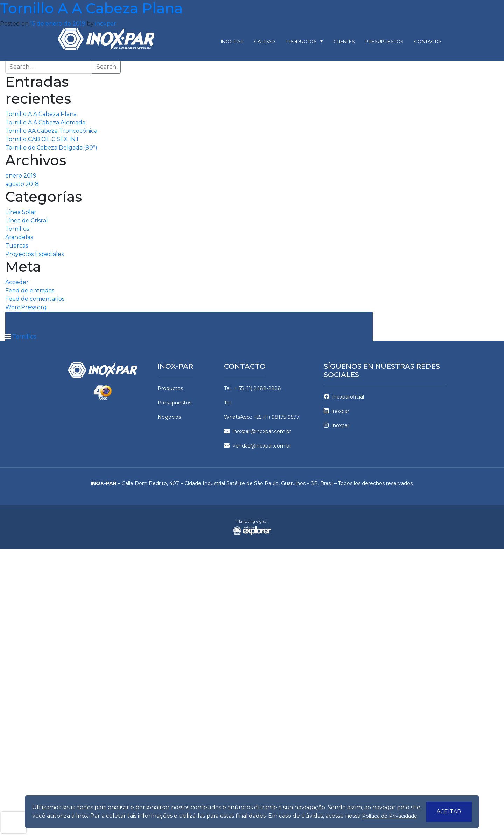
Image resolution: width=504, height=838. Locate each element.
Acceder (17, 282)
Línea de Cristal (27, 220)
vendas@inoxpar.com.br (258, 446)
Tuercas (17, 246)
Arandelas (19, 237)
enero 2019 (21, 176)
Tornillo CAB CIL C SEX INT (42, 139)
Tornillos (17, 229)
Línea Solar (21, 212)
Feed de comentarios (35, 299)
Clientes (344, 41)
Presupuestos (384, 41)
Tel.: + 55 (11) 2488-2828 (253, 388)
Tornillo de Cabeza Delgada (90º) (51, 148)
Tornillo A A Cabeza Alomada (45, 122)
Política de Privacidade (390, 816)
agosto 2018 (22, 184)
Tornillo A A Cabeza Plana (41, 114)
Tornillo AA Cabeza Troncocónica (51, 131)
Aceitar (449, 812)
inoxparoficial (344, 397)
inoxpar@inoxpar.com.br (258, 431)
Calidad (265, 41)
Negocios (169, 417)
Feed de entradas (30, 290)
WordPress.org (26, 307)
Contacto (428, 41)
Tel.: (228, 403)
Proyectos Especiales (34, 254)
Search (106, 67)
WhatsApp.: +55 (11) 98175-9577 (262, 417)
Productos (301, 41)
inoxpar (106, 24)
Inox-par (232, 41)
